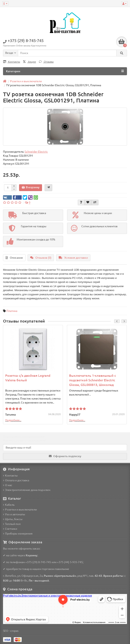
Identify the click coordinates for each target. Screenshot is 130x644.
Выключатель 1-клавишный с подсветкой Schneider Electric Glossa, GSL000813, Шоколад (93, 380)
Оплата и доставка (16, 480)
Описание (14, 258)
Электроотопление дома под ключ (27, 490)
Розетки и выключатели (20, 510)
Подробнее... (13, 420)
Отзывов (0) (41, 258)
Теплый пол (12, 524)
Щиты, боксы (13, 519)
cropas (14, 631)
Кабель (9, 505)
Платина (12, 311)
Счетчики (10, 529)
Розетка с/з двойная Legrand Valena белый (28, 378)
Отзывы (46, 62)
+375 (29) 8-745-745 (38, 562)
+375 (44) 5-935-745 (70, 562)
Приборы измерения (18, 534)
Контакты (12, 62)
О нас (8, 485)
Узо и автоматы (14, 514)
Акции (30, 62)
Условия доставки (73, 258)
